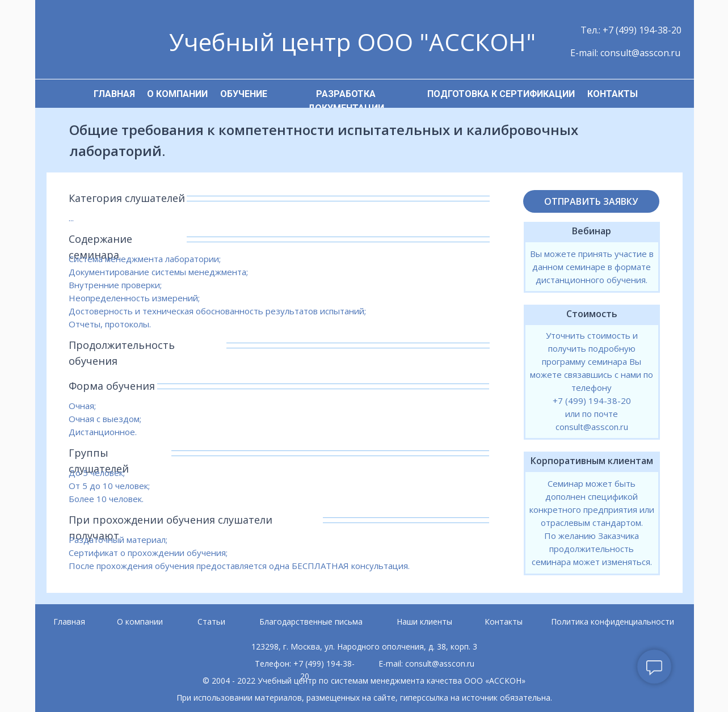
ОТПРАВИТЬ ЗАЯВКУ (591, 201)
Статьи (211, 622)
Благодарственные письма (311, 622)
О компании (140, 622)
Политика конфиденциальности (613, 622)
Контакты (504, 622)
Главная (69, 622)
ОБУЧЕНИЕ (244, 94)
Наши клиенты (424, 622)
